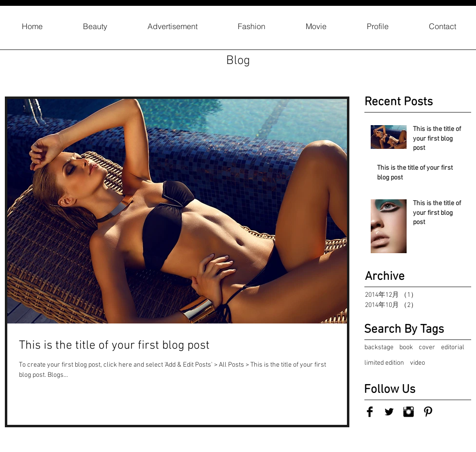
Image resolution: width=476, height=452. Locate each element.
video (418, 363)
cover (427, 347)
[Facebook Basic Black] (370, 412)
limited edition (384, 363)
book (406, 347)
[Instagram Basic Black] (409, 412)
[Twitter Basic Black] (389, 412)
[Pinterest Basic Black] (428, 412)
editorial (453, 347)
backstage (379, 347)
